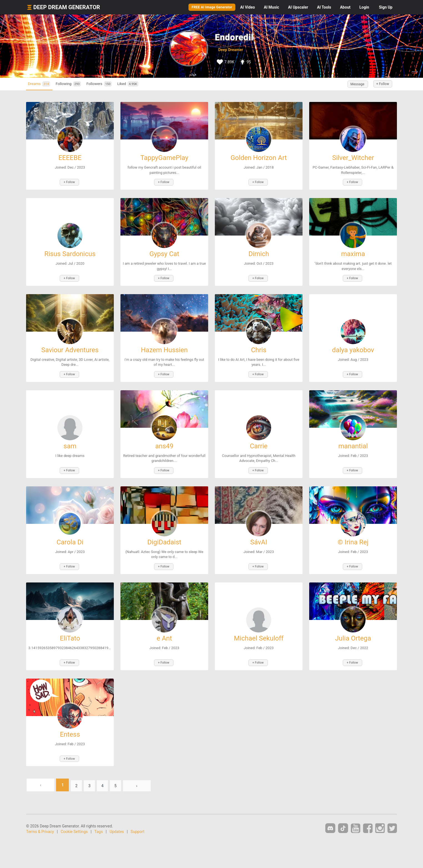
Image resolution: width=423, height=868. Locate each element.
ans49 (164, 442)
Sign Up (386, 7)
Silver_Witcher (353, 158)
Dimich (259, 252)
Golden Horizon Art (259, 158)
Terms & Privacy (40, 822)
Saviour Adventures (70, 347)
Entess (70, 726)
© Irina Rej (353, 536)
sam (70, 442)
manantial (353, 442)
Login (364, 7)
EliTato (70, 631)
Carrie (259, 442)
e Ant (164, 631)
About (345, 7)
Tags (99, 822)
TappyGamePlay (164, 158)
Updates (117, 822)
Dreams (42, 84)
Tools (324, 7)
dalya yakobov (353, 347)
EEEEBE (70, 158)
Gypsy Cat (164, 252)
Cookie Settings (74, 822)
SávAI (259, 536)
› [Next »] (143, 775)
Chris (259, 347)
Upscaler (298, 7)
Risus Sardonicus (70, 252)
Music (271, 7)
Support (138, 822)
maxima (353, 252)
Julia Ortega (353, 631)
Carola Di (70, 536)
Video (247, 7)
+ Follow (380, 84)
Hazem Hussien (164, 347)
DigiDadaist (164, 536)
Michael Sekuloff (259, 631)
